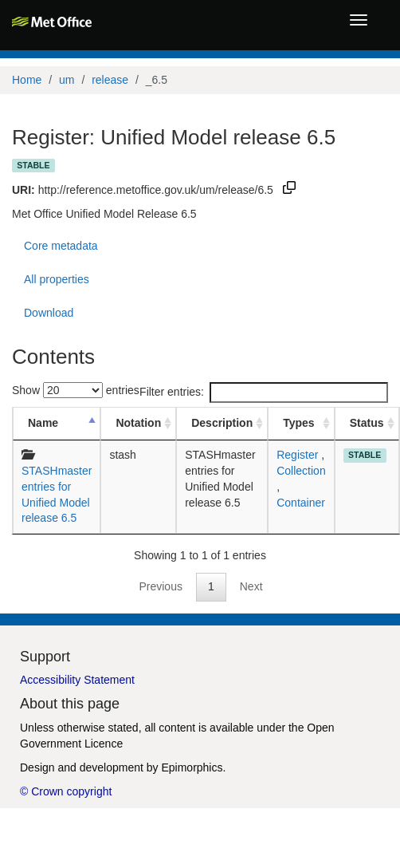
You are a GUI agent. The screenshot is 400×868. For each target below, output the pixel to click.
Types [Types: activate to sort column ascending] (298, 423)
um (67, 80)
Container (301, 503)
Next (251, 586)
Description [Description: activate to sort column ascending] (222, 423)
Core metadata (61, 246)
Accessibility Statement (77, 680)
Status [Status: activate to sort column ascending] (367, 423)
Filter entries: (264, 393)
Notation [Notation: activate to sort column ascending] (138, 423)
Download (49, 313)
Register (297, 455)
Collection (301, 471)
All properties (57, 279)
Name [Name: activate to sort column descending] (43, 423)
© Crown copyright (66, 791)
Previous (160, 586)
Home (27, 80)
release (110, 80)
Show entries (76, 390)
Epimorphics (192, 767)
